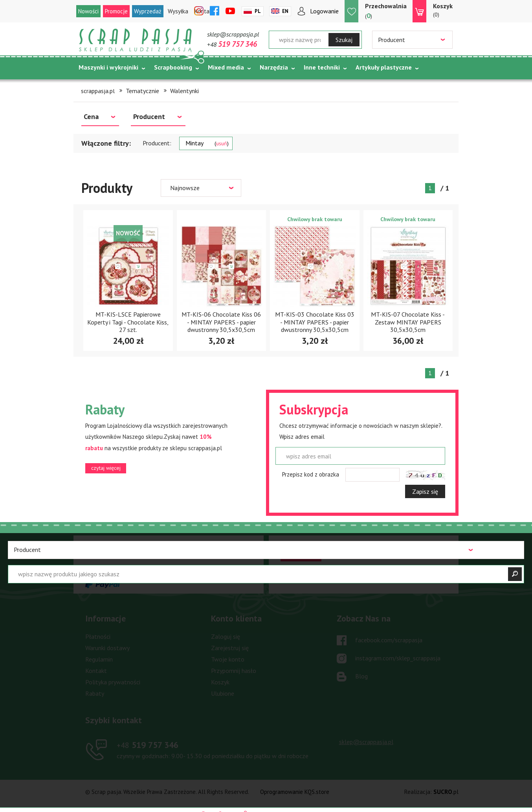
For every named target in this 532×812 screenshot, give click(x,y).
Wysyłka (178, 11)
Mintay (207, 143)
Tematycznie (97, 87)
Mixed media (226, 67)
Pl (258, 11)
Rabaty (95, 693)
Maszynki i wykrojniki (108, 67)
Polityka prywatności (113, 682)
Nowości (88, 11)
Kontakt (96, 671)
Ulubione (223, 693)
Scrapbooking (173, 67)
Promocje (116, 11)
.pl (446, 792)
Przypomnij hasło (234, 671)
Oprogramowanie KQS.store (295, 792)
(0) (443, 10)
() (386, 11)
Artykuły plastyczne (384, 67)
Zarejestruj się (230, 648)
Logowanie (324, 11)
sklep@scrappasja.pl (233, 34)
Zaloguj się (226, 636)
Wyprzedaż (148, 11)
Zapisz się (425, 491)
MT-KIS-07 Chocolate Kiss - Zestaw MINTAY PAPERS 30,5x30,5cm (408, 322)
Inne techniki (322, 67)
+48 (232, 44)
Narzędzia (274, 67)
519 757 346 (148, 745)
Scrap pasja (136, 40)
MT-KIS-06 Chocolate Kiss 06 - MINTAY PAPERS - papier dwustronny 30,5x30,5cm (221, 322)
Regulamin (99, 659)
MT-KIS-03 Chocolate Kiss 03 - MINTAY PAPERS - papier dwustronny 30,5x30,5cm (315, 322)
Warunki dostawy (107, 648)
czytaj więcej (106, 468)
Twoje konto (228, 659)
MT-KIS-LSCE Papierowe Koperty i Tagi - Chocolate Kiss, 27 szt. (128, 322)
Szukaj (344, 40)
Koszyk (220, 682)
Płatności (98, 636)
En (285, 11)
